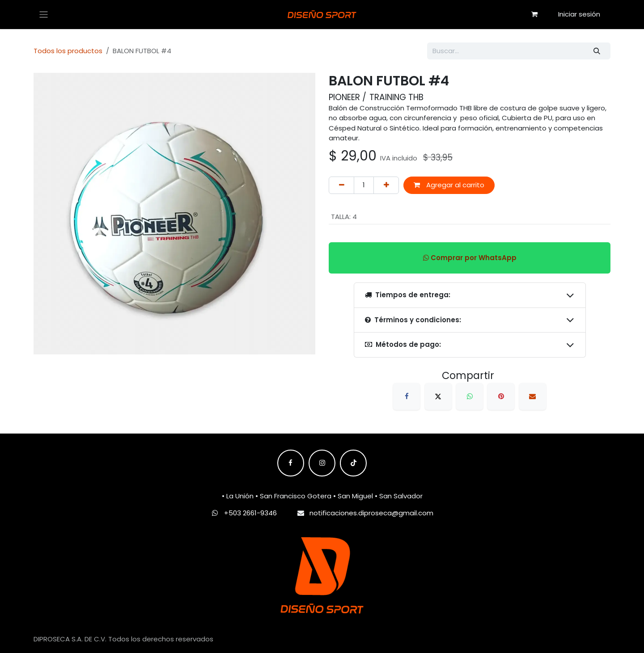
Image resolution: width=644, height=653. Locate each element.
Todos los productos (68, 51)
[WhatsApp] (470, 396)
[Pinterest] (501, 396)
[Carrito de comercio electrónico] (534, 14)
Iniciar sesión (579, 14)
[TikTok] (353, 463)
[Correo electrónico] (533, 396)
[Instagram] (322, 463)
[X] (438, 396)
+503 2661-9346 (250, 513)
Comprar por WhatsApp (470, 258)
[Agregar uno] (386, 185)
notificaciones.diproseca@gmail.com (371, 513)
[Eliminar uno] (341, 185)
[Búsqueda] (597, 51)
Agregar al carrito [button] (449, 185)
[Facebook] (407, 396)
